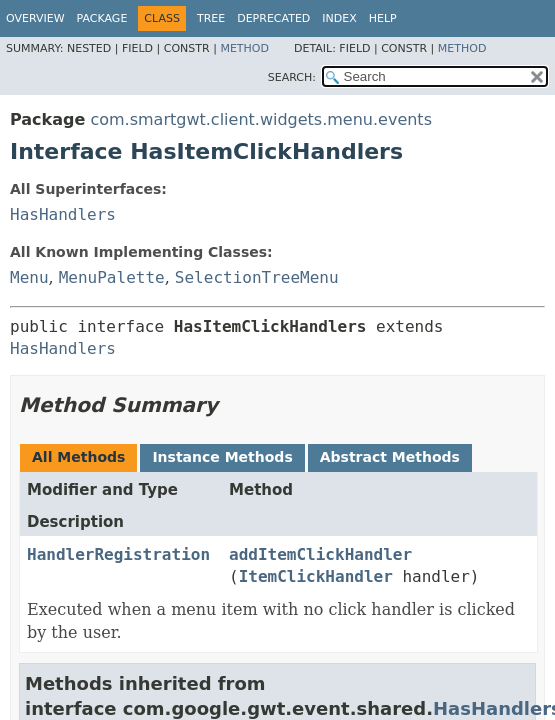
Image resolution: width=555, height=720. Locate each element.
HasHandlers (63, 214)
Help (383, 18)
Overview (35, 18)
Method (244, 48)
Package (102, 18)
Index (339, 18)
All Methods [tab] (78, 457)
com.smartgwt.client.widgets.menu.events (261, 119)
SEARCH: (292, 77)
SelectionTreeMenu (257, 277)
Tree (211, 18)
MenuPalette (112, 277)
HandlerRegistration (118, 554)
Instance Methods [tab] (222, 457)
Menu (29, 277)
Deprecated (273, 18)
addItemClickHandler (320, 554)
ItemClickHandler (316, 576)
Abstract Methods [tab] (390, 457)
